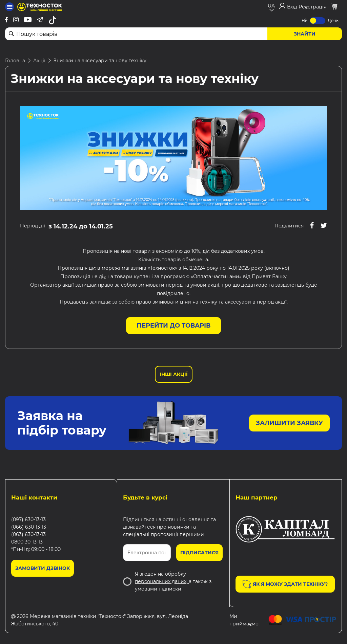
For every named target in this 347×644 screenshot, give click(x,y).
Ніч (305, 20)
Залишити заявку (289, 423)
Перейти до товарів (173, 326)
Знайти (305, 34)
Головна (15, 61)
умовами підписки (158, 589)
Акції (39, 61)
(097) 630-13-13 (28, 519)
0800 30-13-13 (27, 542)
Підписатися (199, 553)
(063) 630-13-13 (28, 534)
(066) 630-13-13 (29, 527)
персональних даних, (162, 581)
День (333, 20)
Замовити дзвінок (43, 568)
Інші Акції (174, 374)
